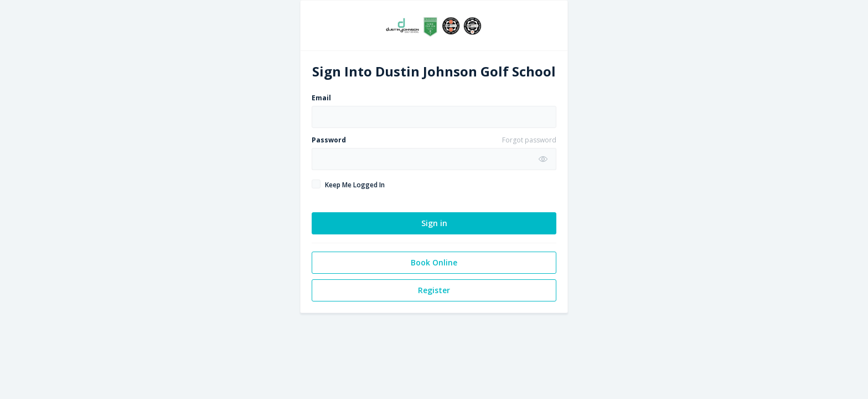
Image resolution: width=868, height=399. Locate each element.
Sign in (434, 223)
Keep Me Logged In (355, 185)
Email (321, 98)
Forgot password (529, 140)
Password (329, 140)
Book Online (434, 262)
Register (434, 290)
